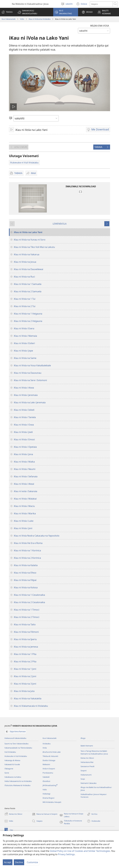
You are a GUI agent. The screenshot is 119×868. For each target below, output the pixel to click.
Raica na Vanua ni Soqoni (45, 814)
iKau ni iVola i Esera (24, 328)
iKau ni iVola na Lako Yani (28, 232)
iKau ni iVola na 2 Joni (25, 676)
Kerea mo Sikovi (87, 758)
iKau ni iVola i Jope (23, 351)
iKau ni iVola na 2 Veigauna (28, 321)
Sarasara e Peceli (87, 766)
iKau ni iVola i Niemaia (25, 336)
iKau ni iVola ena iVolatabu (40, 19)
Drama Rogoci (48, 798)
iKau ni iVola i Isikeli (24, 410)
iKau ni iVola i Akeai (24, 484)
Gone (7, 773)
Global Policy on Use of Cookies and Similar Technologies (80, 851)
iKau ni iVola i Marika (25, 513)
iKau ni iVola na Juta (24, 691)
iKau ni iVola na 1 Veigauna (28, 314)
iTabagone (9, 769)
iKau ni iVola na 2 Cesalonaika (29, 602)
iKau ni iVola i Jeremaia (26, 395)
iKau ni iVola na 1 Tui (25, 299)
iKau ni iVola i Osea (24, 425)
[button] (34, 12)
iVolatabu (47, 744)
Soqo (83, 779)
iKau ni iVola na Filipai (25, 580)
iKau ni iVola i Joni (23, 528)
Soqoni (84, 771)
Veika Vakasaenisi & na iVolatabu (18, 781)
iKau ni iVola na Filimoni (26, 632)
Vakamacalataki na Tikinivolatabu (18, 748)
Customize (32, 862)
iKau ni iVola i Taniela (25, 417)
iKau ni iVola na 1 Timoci (27, 610)
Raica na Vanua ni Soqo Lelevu (71, 815)
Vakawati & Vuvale (12, 764)
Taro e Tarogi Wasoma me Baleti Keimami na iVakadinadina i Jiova (94, 752)
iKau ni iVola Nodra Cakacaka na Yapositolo (37, 536)
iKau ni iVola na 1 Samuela (28, 284)
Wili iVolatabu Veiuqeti (52, 802)
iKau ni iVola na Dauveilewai (28, 269)
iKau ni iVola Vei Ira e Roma (28, 543)
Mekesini (46, 764)
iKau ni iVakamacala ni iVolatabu (31, 706)
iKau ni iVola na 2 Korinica (27, 558)
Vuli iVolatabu (10, 752)
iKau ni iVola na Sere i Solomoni (30, 380)
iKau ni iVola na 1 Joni (25, 669)
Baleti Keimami (87, 746)
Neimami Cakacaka (88, 783)
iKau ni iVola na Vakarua (27, 254)
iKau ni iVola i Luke (24, 521)
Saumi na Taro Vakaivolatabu (16, 744)
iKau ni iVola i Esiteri (24, 343)
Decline (19, 862)
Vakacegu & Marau (12, 760)
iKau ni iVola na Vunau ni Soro (30, 240)
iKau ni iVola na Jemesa (26, 647)
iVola (45, 748)
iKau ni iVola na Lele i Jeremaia (30, 402)
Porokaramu (48, 773)
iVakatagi (46, 794)
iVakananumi (86, 775)
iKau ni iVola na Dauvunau (28, 373)
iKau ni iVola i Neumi (25, 469)
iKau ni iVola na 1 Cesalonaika (29, 595)
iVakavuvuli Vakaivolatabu (15, 738)
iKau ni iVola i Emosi (24, 439)
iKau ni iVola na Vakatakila (28, 698)
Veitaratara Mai (87, 762)
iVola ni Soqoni (49, 769)
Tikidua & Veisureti (50, 756)
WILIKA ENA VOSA (100, 26)
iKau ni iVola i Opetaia (25, 447)
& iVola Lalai (52, 752)
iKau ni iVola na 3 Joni (25, 684)
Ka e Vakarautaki (9, 19)
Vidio (22, 19)
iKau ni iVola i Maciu (24, 506)
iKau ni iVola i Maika (24, 462)
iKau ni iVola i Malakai (25, 499)
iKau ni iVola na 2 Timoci (27, 617)
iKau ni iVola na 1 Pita (25, 654)
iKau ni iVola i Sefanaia (26, 476)
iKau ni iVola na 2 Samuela (28, 291)
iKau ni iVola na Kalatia (26, 565)
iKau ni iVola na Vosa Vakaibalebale (32, 365)
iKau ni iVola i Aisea (24, 388)
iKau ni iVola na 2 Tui (25, 306)
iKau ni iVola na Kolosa (26, 587)
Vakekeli (46, 777)
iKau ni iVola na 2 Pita (25, 661)
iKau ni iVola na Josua (25, 262)
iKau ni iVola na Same (25, 358)
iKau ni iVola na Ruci (24, 277)
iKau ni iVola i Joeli (23, 432)
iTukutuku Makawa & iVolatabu (17, 785)
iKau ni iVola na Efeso (25, 573)
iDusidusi (46, 781)
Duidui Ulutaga (49, 760)
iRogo (83, 738)
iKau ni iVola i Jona (23, 454)
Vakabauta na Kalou (13, 777)
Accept (8, 862)
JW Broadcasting (50, 785)
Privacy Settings (66, 854)
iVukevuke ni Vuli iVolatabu (16, 756)
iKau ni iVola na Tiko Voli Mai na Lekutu (34, 247)
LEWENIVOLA (60, 224)
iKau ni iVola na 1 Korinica (27, 550)
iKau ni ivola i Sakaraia (25, 491)
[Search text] (101, 4)
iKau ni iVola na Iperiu (25, 639)
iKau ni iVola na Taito (25, 624)
